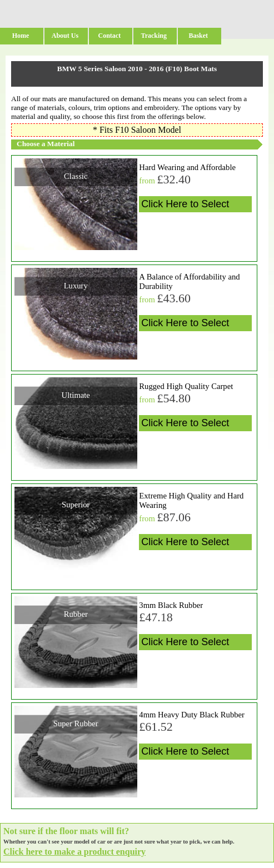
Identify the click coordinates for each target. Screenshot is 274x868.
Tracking (154, 36)
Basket (198, 36)
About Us (65, 36)
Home (21, 36)
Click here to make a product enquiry (74, 852)
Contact (110, 36)
